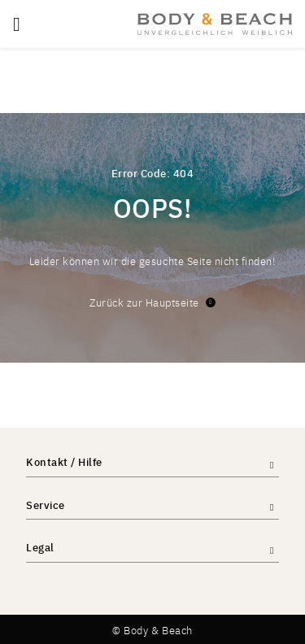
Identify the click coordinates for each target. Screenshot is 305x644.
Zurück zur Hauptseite (152, 302)
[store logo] (215, 24)
